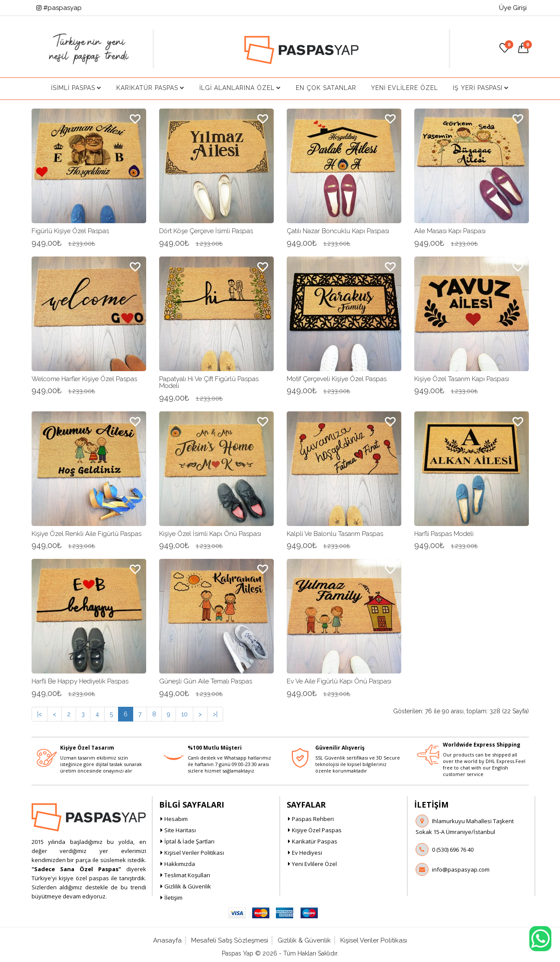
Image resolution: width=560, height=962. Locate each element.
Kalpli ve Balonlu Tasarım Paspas (335, 534)
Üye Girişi (513, 8)
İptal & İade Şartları (189, 841)
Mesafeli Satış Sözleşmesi (230, 940)
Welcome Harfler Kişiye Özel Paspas (84, 379)
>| (215, 714)
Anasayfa (167, 940)
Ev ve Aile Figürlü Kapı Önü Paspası (339, 681)
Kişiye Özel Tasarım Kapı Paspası (462, 379)
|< (40, 714)
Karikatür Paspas (150, 88)
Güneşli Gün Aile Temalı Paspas (206, 681)
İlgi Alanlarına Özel (240, 88)
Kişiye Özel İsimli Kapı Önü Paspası (210, 534)
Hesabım (176, 819)
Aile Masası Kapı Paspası (450, 231)
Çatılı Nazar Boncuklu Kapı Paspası (338, 231)
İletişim (173, 898)
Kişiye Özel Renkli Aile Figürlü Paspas (86, 534)
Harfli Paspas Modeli (444, 534)
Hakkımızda (180, 864)
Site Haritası (180, 830)
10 (184, 714)
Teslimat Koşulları (187, 875)
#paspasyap (59, 8)
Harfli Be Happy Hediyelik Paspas (80, 681)
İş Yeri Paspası (481, 88)
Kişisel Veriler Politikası (194, 853)
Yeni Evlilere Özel (405, 88)
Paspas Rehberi (313, 819)
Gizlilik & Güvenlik (188, 886)
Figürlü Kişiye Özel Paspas (70, 231)
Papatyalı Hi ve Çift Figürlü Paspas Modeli (209, 383)
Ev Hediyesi (307, 853)
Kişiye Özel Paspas (317, 830)
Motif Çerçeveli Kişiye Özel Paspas (337, 379)
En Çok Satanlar (326, 88)
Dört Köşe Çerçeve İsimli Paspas (206, 231)
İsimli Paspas (76, 88)
